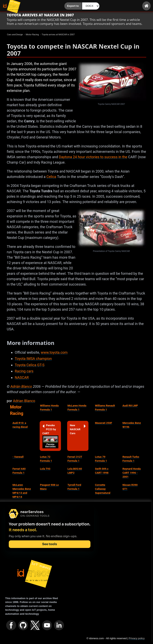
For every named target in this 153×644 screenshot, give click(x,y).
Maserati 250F (104, 423)
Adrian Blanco (24, 401)
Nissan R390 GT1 (130, 487)
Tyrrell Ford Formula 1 (74, 487)
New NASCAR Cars (78, 429)
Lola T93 (45, 469)
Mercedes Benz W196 (132, 425)
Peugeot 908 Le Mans (49, 487)
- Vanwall (18, 457)
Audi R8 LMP (130, 406)
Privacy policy (137, 638)
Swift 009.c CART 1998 (102, 471)
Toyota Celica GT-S (30, 365)
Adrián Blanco (21, 386)
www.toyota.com (54, 352)
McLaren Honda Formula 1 (77, 408)
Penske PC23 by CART (50, 436)
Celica (51, 177)
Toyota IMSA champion (33, 359)
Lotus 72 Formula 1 (46, 459)
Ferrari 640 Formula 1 (19, 471)
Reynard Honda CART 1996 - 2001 (132, 473)
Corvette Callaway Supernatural (103, 489)
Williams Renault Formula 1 (105, 408)
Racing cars (24, 371)
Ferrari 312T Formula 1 (75, 459)
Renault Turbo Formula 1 (131, 459)
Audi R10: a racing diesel (20, 425)
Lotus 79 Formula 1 (101, 459)
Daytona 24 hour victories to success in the (93, 157)
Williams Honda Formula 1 (49, 408)
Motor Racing (17, 410)
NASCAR (22, 377)
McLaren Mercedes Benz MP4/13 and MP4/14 (22, 491)
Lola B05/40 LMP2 (75, 471)
